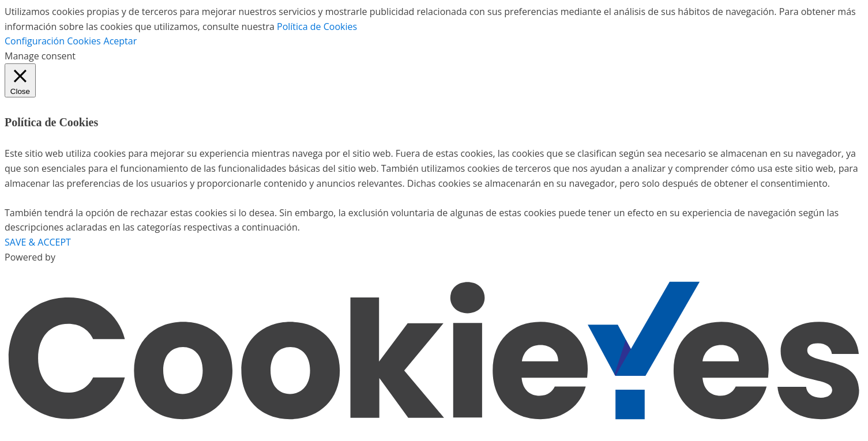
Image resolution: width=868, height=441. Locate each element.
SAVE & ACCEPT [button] (38, 242)
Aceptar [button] (121, 41)
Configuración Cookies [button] (53, 41)
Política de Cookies (317, 27)
